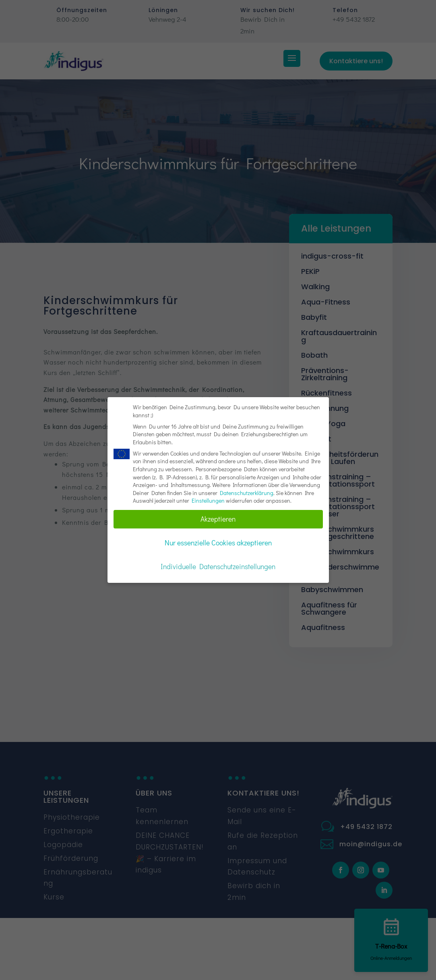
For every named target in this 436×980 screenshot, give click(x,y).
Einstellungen (208, 499)
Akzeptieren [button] (218, 518)
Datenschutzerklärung (247, 491)
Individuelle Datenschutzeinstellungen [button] (218, 565)
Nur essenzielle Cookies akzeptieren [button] (218, 542)
